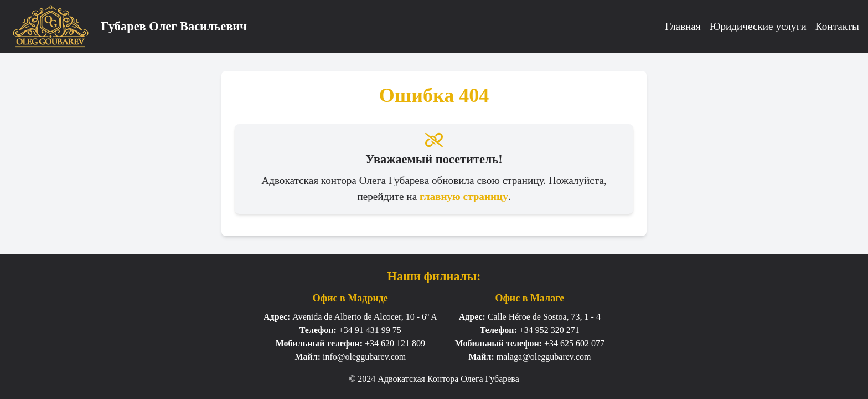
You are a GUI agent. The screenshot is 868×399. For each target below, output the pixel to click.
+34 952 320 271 (549, 330)
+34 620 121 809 (395, 343)
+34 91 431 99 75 (370, 330)
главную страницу (464, 196)
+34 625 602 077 (574, 343)
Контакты (837, 26)
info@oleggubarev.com (364, 357)
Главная (683, 26)
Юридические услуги (758, 26)
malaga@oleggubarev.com (544, 357)
